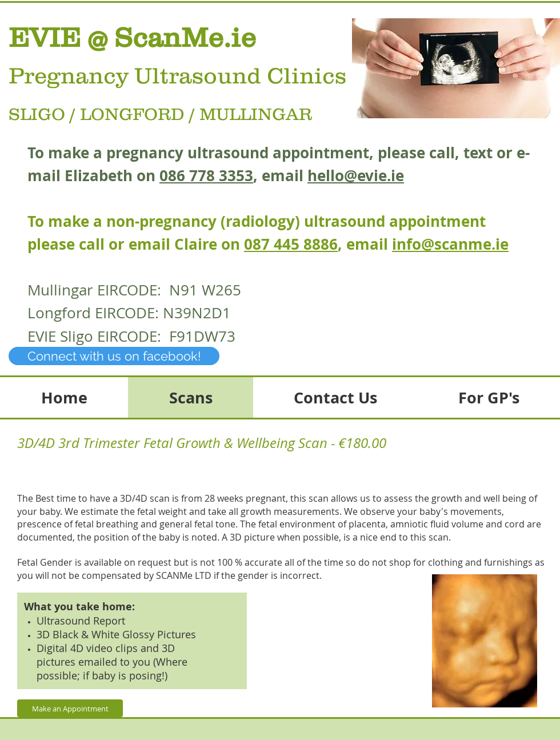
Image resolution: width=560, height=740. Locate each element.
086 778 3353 (206, 175)
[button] (456, 68)
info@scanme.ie (450, 244)
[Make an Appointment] (70, 708)
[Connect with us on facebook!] (114, 356)
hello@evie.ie (356, 175)
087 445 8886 (291, 244)
